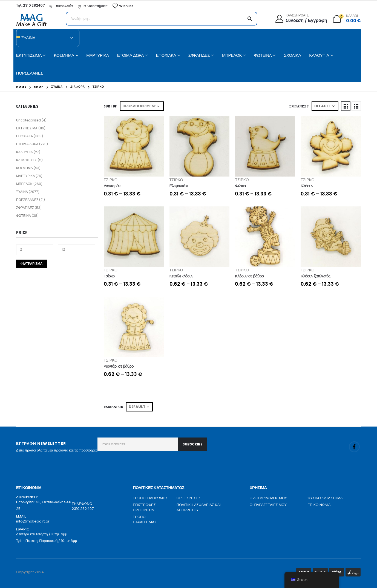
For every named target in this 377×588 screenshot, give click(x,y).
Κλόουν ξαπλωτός (315, 276)
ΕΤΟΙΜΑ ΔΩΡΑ (130, 55)
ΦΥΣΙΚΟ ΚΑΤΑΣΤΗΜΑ (325, 498)
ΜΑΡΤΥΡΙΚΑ (97, 55)
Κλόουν (307, 186)
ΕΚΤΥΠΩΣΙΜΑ (29, 55)
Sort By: (110, 106)
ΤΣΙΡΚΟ (111, 180)
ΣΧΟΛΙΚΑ (292, 55)
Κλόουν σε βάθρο (249, 276)
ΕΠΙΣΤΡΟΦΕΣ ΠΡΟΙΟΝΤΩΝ (144, 508)
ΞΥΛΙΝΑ (22, 192)
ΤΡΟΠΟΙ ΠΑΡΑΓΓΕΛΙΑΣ (145, 520)
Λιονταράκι (113, 186)
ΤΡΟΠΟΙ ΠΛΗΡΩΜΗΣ (150, 498)
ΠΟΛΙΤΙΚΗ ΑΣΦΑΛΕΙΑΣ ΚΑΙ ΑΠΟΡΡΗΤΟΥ (199, 508)
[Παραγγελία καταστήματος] (142, 106)
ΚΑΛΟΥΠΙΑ (319, 55)
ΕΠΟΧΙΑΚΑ (166, 55)
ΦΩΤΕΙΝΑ (263, 55)
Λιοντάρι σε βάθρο (119, 366)
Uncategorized (28, 120)
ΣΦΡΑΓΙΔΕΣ (199, 55)
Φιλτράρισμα (32, 264)
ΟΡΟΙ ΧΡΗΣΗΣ (189, 498)
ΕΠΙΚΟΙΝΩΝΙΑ (319, 505)
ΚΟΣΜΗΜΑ (64, 55)
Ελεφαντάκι (179, 186)
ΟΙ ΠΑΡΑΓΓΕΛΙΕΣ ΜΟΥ (268, 505)
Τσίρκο (109, 276)
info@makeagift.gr (33, 521)
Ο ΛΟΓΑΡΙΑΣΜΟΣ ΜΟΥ (268, 498)
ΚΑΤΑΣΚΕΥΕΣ (27, 160)
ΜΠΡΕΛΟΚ (232, 55)
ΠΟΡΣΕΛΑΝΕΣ (30, 73)
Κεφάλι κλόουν (181, 276)
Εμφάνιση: (299, 106)
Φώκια (240, 186)
